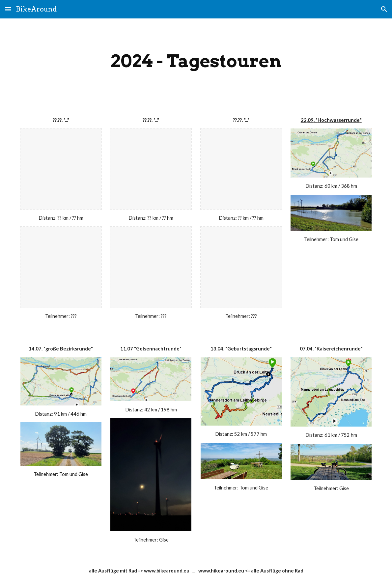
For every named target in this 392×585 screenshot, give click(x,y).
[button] (8, 9)
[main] (196, 61)
